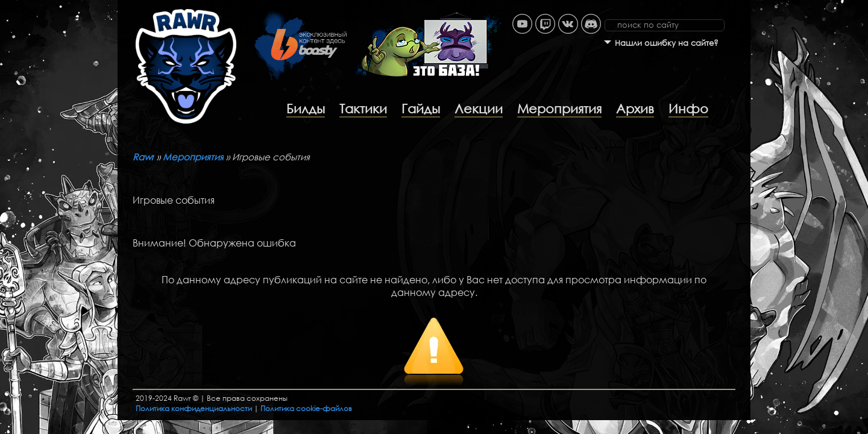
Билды (306, 108)
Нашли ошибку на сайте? (667, 43)
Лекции (479, 108)
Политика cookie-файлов (306, 408)
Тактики (363, 108)
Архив (635, 108)
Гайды (421, 108)
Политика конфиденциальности (194, 408)
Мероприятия (559, 108)
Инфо (688, 108)
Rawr (143, 157)
